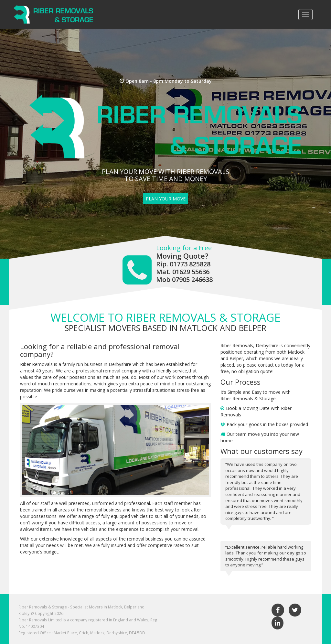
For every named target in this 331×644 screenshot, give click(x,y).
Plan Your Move (166, 199)
